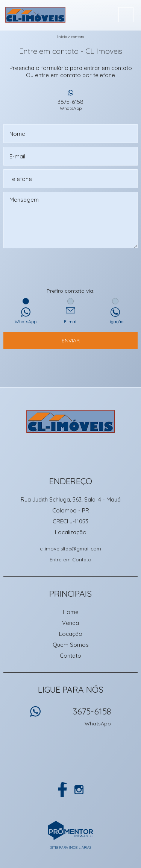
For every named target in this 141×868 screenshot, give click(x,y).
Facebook (62, 790)
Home (71, 612)
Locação (71, 634)
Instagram (79, 790)
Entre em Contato (70, 559)
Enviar (71, 341)
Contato (77, 37)
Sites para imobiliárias (71, 847)
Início (62, 37)
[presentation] (71, 269)
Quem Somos (71, 645)
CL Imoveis (70, 421)
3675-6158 (71, 105)
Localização (71, 532)
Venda (70, 623)
